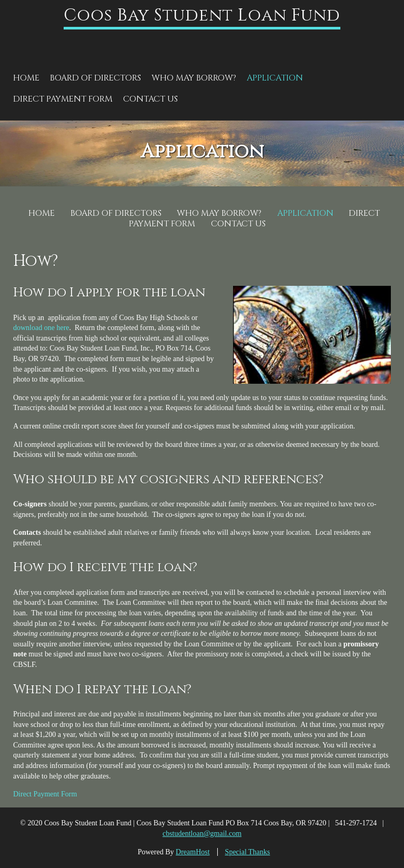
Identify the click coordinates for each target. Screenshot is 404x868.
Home (26, 78)
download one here (41, 328)
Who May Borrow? (194, 78)
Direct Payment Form (63, 99)
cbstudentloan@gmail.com (202, 834)
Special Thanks (248, 852)
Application (275, 78)
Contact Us (150, 99)
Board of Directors (95, 78)
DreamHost (193, 852)
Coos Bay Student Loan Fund (202, 16)
